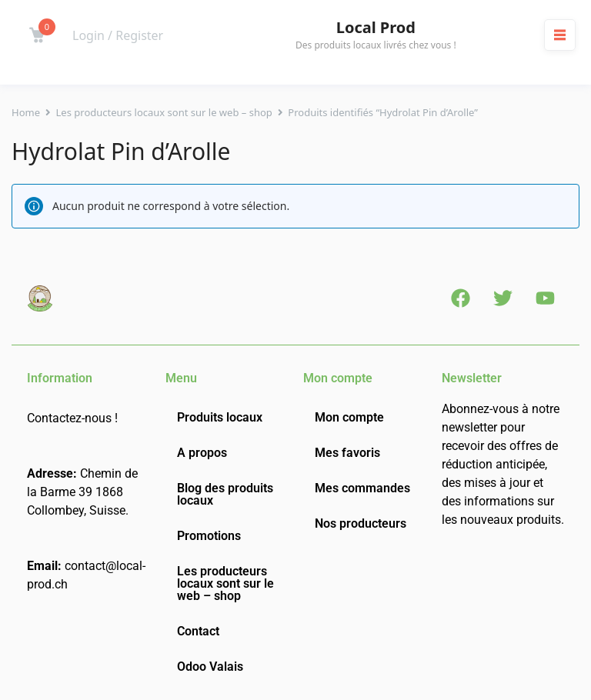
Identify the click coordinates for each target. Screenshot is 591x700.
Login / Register (118, 35)
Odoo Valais (210, 667)
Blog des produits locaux (225, 494)
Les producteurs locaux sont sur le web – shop (164, 112)
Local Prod (376, 28)
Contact (198, 631)
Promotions (209, 536)
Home (26, 112)
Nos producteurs (361, 523)
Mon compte (349, 417)
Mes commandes (362, 488)
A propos (202, 453)
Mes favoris (347, 453)
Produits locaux (220, 417)
